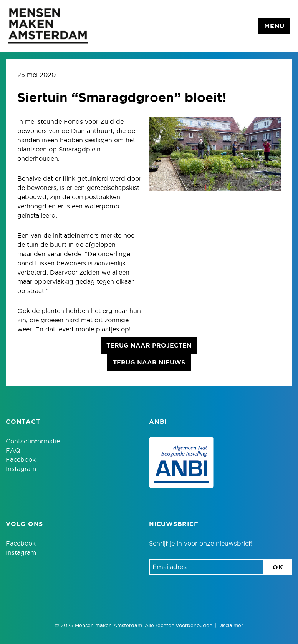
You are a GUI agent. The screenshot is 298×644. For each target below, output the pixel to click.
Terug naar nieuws (149, 363)
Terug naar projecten (149, 346)
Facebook (21, 460)
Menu (274, 26)
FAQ (13, 451)
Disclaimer (231, 626)
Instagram (21, 469)
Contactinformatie (33, 441)
